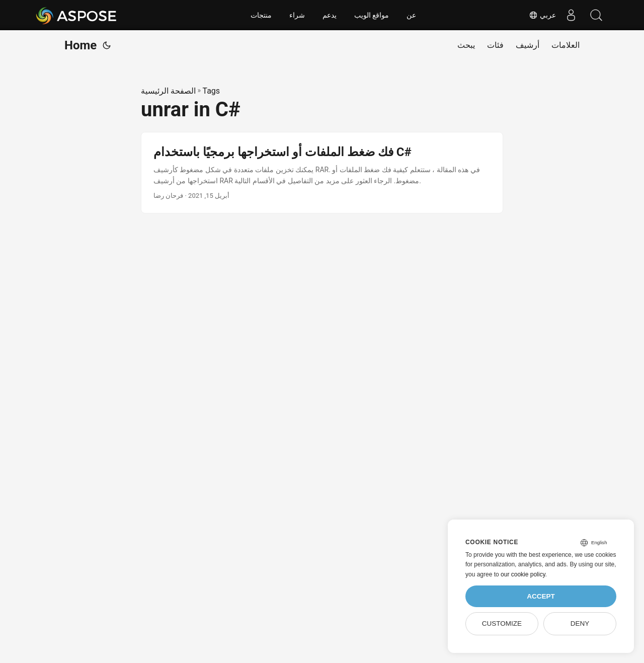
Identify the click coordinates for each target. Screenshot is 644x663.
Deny (580, 623)
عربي (542, 15)
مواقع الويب (372, 15)
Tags (211, 91)
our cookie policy (523, 574)
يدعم (330, 15)
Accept (541, 596)
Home (80, 45)
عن (411, 15)
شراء (297, 15)
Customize (502, 623)
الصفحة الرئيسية (168, 91)
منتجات (261, 15)
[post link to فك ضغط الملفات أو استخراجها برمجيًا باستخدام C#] (322, 173)
